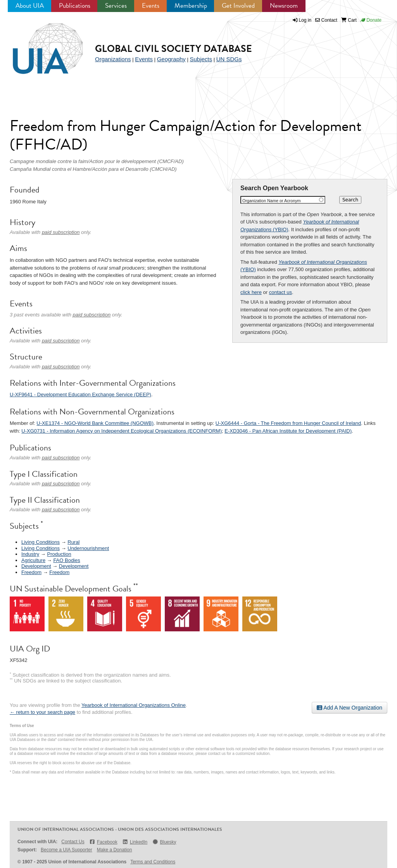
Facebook (103, 842)
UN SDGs (229, 59)
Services (116, 6)
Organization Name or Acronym (272, 201)
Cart (349, 20)
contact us (280, 292)
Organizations (113, 59)
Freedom (31, 572)
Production (59, 554)
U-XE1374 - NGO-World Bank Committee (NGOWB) (95, 423)
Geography (171, 59)
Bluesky (164, 842)
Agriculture (33, 560)
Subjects (201, 59)
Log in (305, 20)
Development (36, 566)
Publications (75, 6)
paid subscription (61, 232)
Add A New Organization (350, 708)
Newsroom (284, 6)
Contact (326, 20)
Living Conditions (41, 542)
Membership (191, 6)
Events (151, 6)
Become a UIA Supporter (66, 850)
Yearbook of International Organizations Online (134, 705)
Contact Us (73, 842)
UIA (39, 44)
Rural (73, 542)
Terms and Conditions (153, 862)
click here (251, 292)
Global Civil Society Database (173, 49)
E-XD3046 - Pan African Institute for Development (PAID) (288, 431)
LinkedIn (135, 842)
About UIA (30, 6)
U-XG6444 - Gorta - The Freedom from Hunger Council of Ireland (288, 423)
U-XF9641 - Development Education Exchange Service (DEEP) (80, 394)
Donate (371, 20)
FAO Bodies (66, 560)
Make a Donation (115, 850)
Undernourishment (88, 548)
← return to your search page (42, 712)
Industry (30, 554)
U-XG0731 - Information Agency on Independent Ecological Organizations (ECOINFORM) (122, 431)
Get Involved (238, 6)
